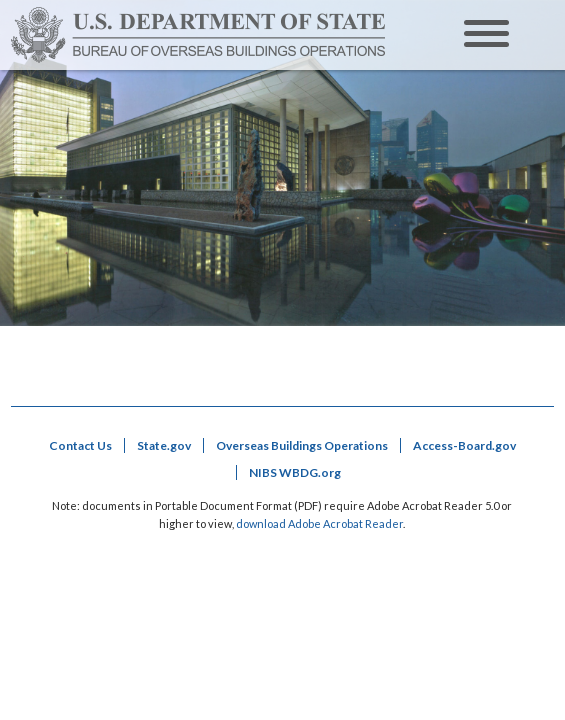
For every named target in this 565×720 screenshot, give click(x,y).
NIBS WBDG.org (295, 472)
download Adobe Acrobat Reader (319, 523)
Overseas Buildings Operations (302, 445)
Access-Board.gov (464, 445)
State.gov (164, 445)
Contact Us (80, 445)
